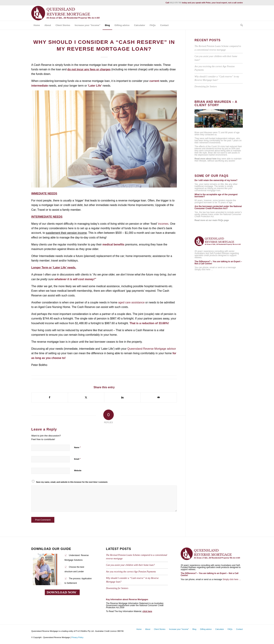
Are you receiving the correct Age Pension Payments (131, 572)
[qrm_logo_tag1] (67, 13)
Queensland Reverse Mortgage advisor (152, 349)
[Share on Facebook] (50, 397)
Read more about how (205, 159)
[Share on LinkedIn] (122, 397)
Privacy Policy (77, 637)
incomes (163, 224)
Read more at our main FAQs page (212, 220)
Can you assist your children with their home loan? (130, 565)
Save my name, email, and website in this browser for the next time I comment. (72, 482)
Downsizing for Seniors (206, 87)
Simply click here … (204, 270)
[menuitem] (37, 25)
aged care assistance (131, 302)
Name (77, 447)
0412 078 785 (176, 3)
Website (78, 470)
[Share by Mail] (159, 397)
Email (77, 459)
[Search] (240, 25)
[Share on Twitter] (86, 397)
